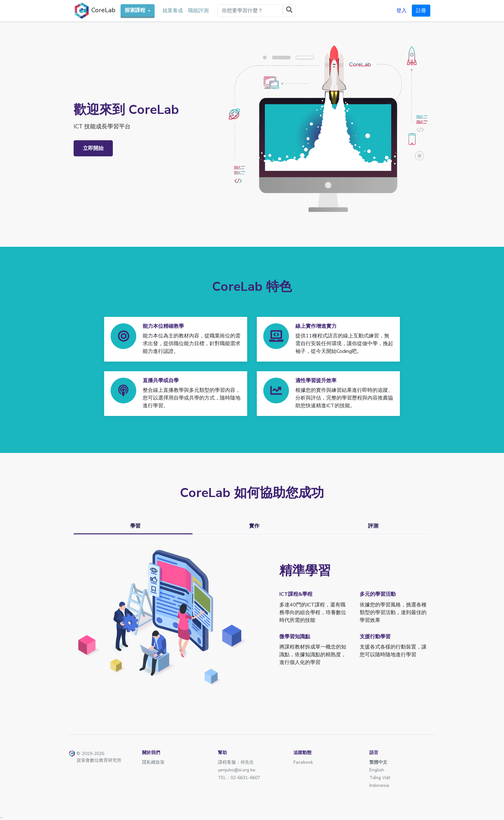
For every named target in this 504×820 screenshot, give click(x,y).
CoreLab (94, 11)
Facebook (303, 762)
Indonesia (379, 785)
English (377, 770)
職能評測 (198, 11)
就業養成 (173, 11)
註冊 (421, 11)
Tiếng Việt (380, 778)
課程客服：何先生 (236, 762)
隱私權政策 (153, 762)
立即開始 (93, 148)
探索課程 (136, 10)
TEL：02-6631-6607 (239, 778)
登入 (401, 11)
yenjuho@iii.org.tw (237, 770)
